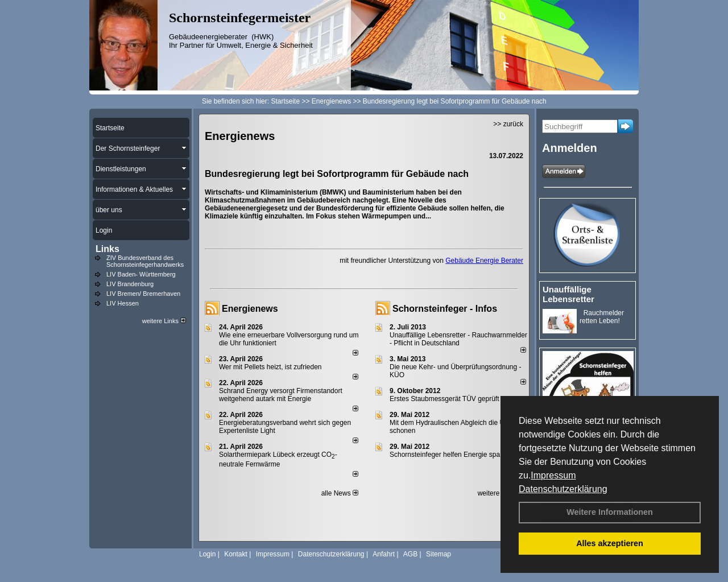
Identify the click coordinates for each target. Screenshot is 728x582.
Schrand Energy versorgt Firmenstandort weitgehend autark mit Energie (281, 395)
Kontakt (236, 554)
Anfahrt (384, 554)
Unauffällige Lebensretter (568, 294)
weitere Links (164, 321)
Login (207, 554)
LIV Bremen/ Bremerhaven (143, 294)
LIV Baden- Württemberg (141, 274)
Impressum (553, 475)
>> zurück (508, 124)
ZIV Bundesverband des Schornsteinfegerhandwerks (145, 261)
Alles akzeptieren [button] (610, 543)
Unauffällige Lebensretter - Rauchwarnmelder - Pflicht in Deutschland (458, 339)
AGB (410, 554)
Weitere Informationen (610, 512)
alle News (340, 493)
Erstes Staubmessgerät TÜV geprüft (444, 399)
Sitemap (439, 554)
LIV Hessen (123, 303)
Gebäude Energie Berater (484, 261)
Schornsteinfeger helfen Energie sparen (450, 455)
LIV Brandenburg (130, 284)
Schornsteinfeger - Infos (445, 309)
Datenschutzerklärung (563, 489)
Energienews (250, 309)
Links (107, 249)
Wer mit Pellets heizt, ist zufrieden (270, 367)
